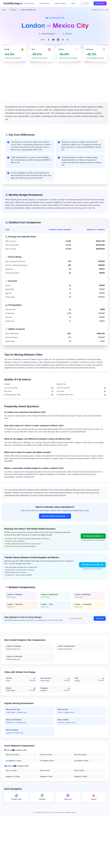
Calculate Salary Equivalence (55, 516)
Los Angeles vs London (13, 761)
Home (4, 10)
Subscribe (100, 618)
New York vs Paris (46, 755)
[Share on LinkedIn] (58, 40)
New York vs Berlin (80, 755)
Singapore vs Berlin (81, 776)
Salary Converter (61, 3)
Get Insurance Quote (93, 536)
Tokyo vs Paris (45, 770)
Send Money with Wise (92, 565)
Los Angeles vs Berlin (81, 761)
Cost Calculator (45, 3)
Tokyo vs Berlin (79, 770)
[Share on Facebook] (53, 40)
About (73, 3)
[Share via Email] (63, 40)
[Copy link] (68, 40)
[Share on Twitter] (49, 40)
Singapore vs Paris (46, 776)
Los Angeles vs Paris (47, 761)
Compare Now (100, 3)
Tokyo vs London (11, 770)
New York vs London (12, 755)
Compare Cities (29, 3)
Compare (13, 10)
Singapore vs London (13, 776)
